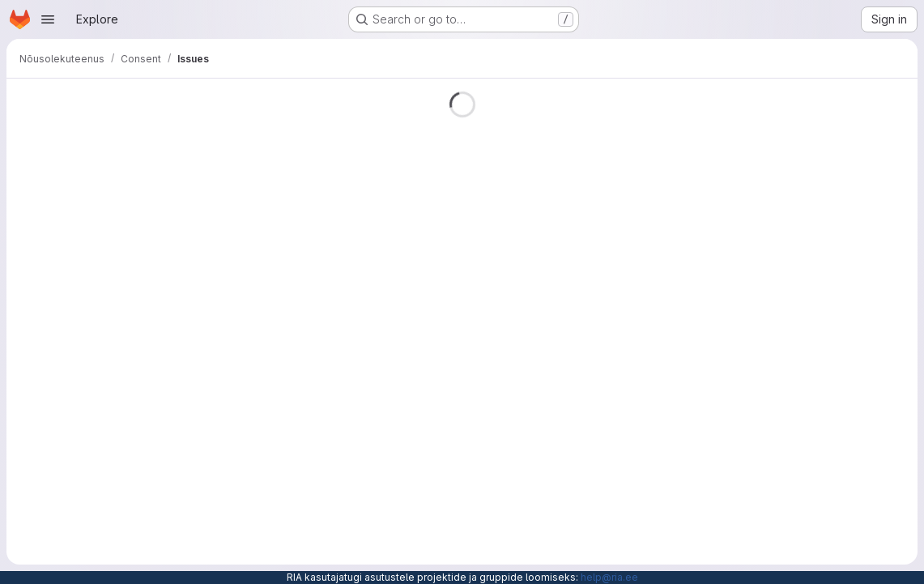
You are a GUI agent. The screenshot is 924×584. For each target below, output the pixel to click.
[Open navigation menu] (48, 19)
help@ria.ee (609, 577)
